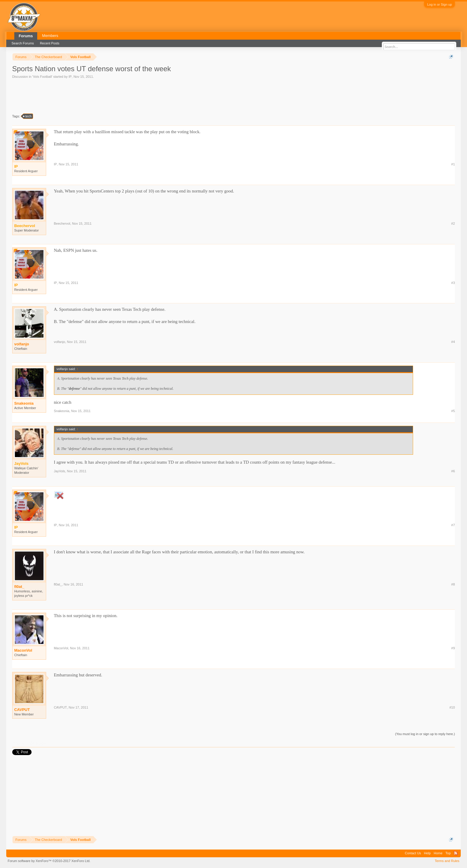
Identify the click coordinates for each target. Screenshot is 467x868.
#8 (453, 584)
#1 (453, 164)
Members (50, 36)
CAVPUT (22, 710)
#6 (453, 471)
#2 (453, 223)
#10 (452, 707)
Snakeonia (24, 403)
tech (28, 116)
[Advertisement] (121, 96)
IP (70, 77)
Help (428, 853)
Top (448, 853)
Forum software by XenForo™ (49, 861)
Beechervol (62, 223)
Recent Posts (50, 43)
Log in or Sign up (439, 4)
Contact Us (413, 853)
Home (438, 853)
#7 (453, 525)
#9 (453, 648)
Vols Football (42, 77)
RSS (456, 853)
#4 (453, 342)
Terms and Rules (447, 861)
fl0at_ (19, 587)
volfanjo (22, 344)
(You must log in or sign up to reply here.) (425, 734)
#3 (453, 283)
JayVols (60, 471)
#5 (453, 411)
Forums (26, 36)
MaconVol (23, 650)
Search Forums (23, 43)
